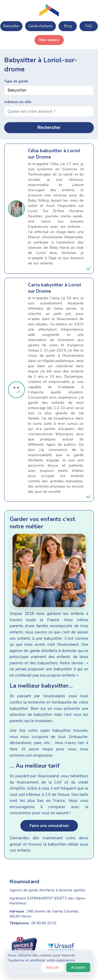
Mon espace (49, 40)
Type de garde (16, 81)
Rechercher (49, 128)
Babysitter (11, 26)
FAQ (89, 26)
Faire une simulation (49, 826)
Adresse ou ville (18, 102)
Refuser (53, 967)
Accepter (78, 967)
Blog (68, 26)
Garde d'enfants (41, 26)
